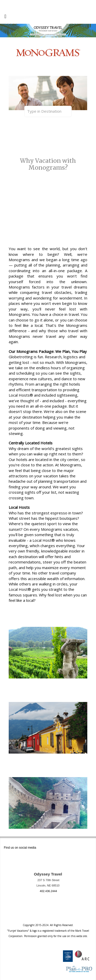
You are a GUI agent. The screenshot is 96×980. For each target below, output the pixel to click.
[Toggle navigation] (5, 18)
